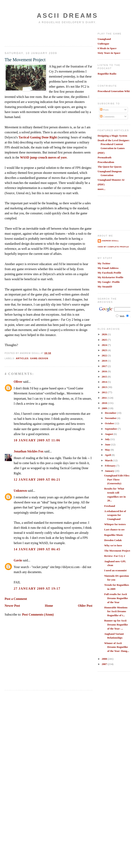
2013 (105, 387)
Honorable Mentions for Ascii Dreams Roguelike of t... (116, 611)
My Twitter (104, 263)
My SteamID (105, 287)
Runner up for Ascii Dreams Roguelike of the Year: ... (116, 624)
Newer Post (12, 606)
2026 (105, 334)
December (111, 413)
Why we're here (113, 545)
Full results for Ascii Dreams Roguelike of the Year (116, 598)
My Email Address (108, 268)
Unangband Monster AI (111, 180)
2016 (105, 371)
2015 (105, 377)
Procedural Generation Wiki (114, 91)
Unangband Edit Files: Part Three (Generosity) (117, 479)
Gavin (18, 560)
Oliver (18, 382)
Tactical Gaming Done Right (38, 137)
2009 (105, 408)
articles (22, 358)
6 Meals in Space (107, 48)
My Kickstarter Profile (111, 277)
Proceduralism (106, 162)
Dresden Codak (113, 540)
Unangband (104, 39)
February (110, 466)
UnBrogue (103, 44)
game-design (39, 358)
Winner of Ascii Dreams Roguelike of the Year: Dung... (117, 647)
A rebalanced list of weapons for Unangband (115, 515)
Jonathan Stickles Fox (29, 451)
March (109, 460)
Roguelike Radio (107, 74)
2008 (105, 659)
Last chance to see (114, 529)
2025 (105, 340)
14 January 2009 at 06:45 (37, 549)
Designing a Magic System (113, 136)
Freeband (110, 506)
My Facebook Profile (110, 273)
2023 (105, 350)
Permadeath (105, 157)
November (111, 418)
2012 (105, 392)
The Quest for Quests (110, 167)
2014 (105, 382)
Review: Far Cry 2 (115, 556)
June (108, 444)
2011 (105, 398)
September (111, 429)
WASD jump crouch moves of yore (43, 157)
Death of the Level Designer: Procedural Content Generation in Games (114, 144)
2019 (105, 361)
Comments (107, 117)
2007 (105, 664)
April (108, 455)
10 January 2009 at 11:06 (37, 440)
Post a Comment (16, 599)
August (109, 434)
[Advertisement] (28, 35)
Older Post (85, 606)
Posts (104, 110)
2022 (105, 355)
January (110, 471)
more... (102, 189)
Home (49, 606)
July (107, 439)
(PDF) (101, 153)
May (108, 450)
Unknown (20, 491)
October (110, 423)
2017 (105, 366)
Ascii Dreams (67, 16)
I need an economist (115, 570)
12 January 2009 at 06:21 (37, 480)
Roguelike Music (114, 535)
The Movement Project (25, 60)
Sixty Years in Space (109, 53)
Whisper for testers (115, 524)
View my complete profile (113, 247)
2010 (105, 403)
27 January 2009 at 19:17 (37, 589)
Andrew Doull (110, 241)
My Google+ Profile (109, 282)
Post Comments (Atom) (38, 614)
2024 (105, 345)
